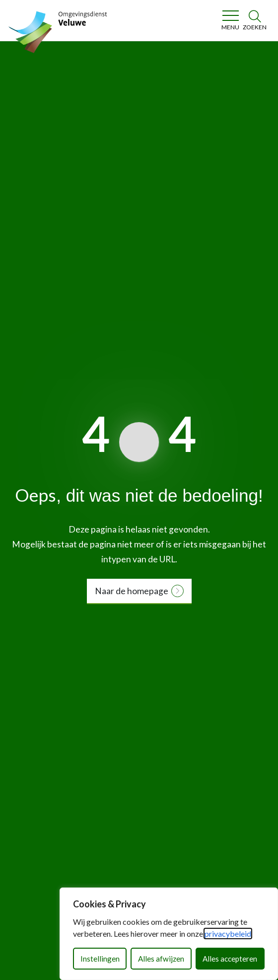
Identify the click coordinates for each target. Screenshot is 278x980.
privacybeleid (228, 934)
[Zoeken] (255, 20)
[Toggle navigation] (230, 20)
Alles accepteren (230, 959)
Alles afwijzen (161, 959)
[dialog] (169, 934)
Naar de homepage (132, 591)
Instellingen (100, 959)
